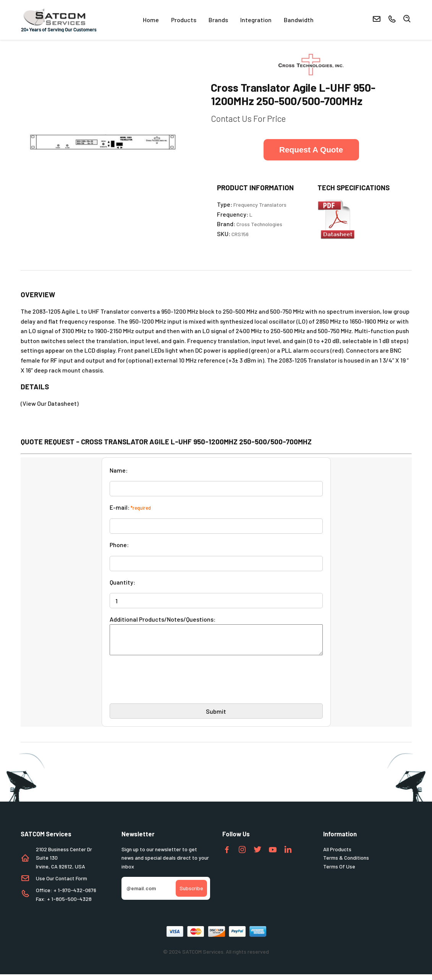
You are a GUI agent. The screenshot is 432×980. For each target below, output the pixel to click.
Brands (218, 20)
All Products (337, 855)
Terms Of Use (339, 872)
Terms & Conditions (346, 863)
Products (184, 20)
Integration (256, 20)
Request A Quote (311, 150)
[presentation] (168, 688)
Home (151, 20)
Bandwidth (299, 20)
